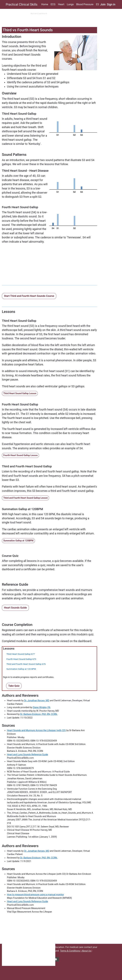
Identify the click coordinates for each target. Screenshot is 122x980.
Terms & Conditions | (71, 951)
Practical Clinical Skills (22, 4)
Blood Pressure (85, 4)
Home (45, 4)
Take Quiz (14, 686)
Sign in (111, 4)
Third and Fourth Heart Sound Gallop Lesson (25, 498)
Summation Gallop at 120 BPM (21, 669)
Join (103, 4)
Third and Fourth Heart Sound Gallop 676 (26, 664)
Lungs (70, 4)
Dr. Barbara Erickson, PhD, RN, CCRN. (39, 714)
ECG (53, 4)
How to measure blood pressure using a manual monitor (35, 895)
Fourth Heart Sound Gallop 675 (21, 659)
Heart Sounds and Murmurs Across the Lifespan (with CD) (37, 730)
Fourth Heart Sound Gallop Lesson (20, 455)
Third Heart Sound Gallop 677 (20, 654)
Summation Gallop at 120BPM (18, 541)
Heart (61, 4)
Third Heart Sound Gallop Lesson (20, 393)
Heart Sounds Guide (15, 608)
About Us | (87, 951)
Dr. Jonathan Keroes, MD (37, 701)
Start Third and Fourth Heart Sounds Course (29, 296)
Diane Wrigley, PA (42, 707)
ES (97, 4)
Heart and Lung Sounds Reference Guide (27, 755)
